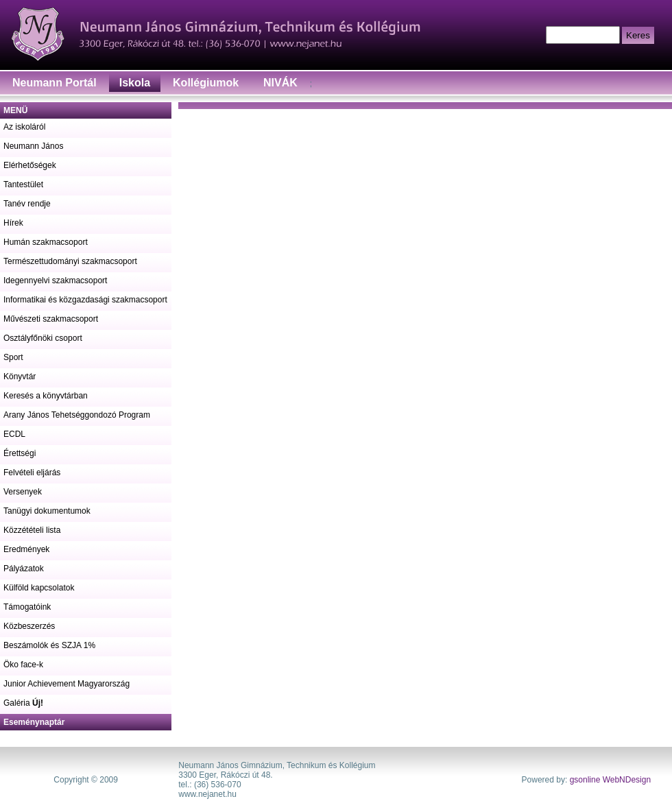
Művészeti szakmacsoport (51, 319)
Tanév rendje (27, 204)
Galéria (23, 703)
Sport (13, 357)
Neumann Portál (55, 83)
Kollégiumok (206, 83)
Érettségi (20, 453)
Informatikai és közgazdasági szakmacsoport (85, 300)
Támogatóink (27, 607)
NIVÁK (280, 83)
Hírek (13, 223)
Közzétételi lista (32, 530)
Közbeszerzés (29, 626)
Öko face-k (23, 665)
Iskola (135, 83)
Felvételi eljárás (32, 473)
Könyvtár (20, 377)
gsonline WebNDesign (611, 780)
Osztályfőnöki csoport (43, 338)
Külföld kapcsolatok (39, 588)
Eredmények (26, 549)
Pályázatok (24, 569)
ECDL (14, 434)
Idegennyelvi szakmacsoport (55, 280)
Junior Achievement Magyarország (67, 684)
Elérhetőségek (30, 165)
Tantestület (23, 184)
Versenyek (23, 492)
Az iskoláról (24, 127)
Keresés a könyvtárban (46, 396)
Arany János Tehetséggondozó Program (77, 415)
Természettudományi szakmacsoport (70, 261)
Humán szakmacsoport (46, 242)
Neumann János (33, 146)
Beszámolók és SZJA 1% (49, 645)
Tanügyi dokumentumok (47, 511)
